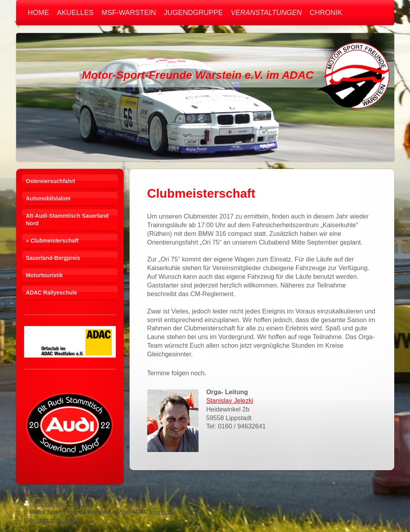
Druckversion (46, 504)
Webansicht (372, 512)
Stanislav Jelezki (230, 400)
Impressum (164, 512)
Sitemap (81, 504)
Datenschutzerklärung (52, 520)
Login (379, 504)
